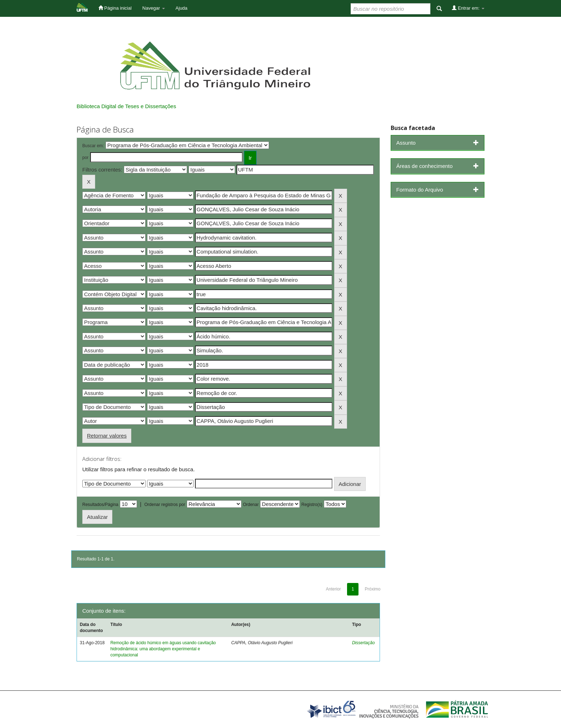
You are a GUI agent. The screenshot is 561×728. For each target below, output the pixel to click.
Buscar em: (93, 146)
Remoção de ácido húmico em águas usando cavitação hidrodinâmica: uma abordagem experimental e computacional (163, 649)
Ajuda (182, 8)
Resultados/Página (100, 505)
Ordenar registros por (165, 505)
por (85, 158)
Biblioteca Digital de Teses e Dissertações (126, 106)
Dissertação (363, 643)
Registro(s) (312, 505)
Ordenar (251, 505)
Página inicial (115, 8)
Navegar (154, 8)
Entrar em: (468, 8)
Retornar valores (107, 436)
